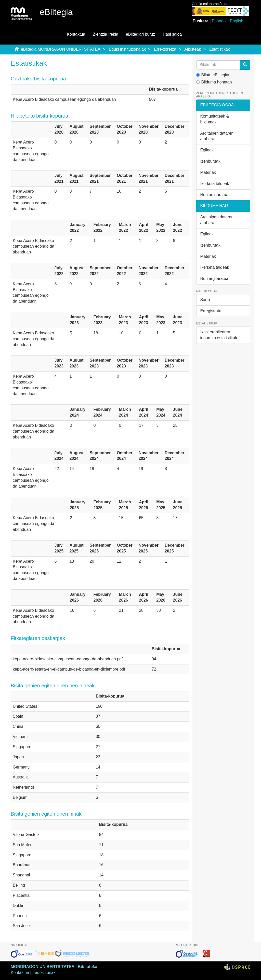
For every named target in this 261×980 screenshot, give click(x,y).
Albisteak (193, 49)
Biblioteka (87, 967)
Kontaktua (76, 34)
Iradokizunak (44, 972)
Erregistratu (211, 311)
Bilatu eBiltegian (213, 75)
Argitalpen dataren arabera (217, 136)
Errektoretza (165, 49)
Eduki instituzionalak (127, 49)
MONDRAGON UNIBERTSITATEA (43, 967)
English (237, 21)
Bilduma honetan (214, 82)
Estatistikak (220, 49)
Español (219, 21)
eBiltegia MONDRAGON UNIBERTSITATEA (61, 49)
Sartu (205, 300)
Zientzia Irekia (106, 34)
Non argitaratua (214, 195)
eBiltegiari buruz (141, 34)
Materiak (208, 172)
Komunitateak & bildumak (215, 119)
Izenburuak (210, 161)
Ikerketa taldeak (215, 184)
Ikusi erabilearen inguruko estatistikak (219, 335)
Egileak (207, 150)
